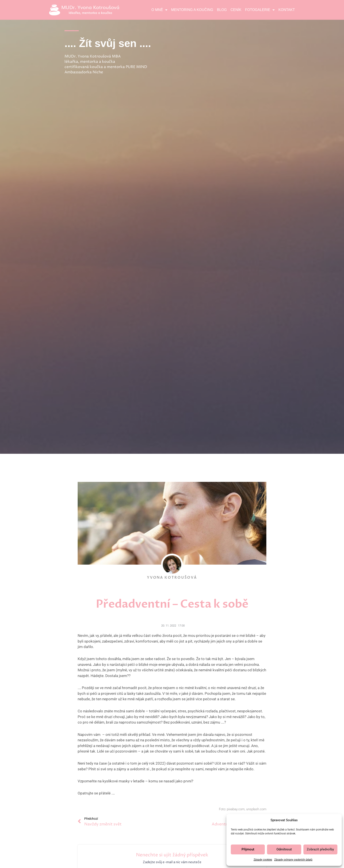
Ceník (236, 10)
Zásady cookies (263, 860)
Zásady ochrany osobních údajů (293, 860)
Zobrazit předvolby (320, 849)
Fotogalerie (260, 10)
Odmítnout (284, 849)
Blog (222, 10)
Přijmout (248, 849)
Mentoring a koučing (192, 10)
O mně (159, 10)
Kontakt (287, 10)
